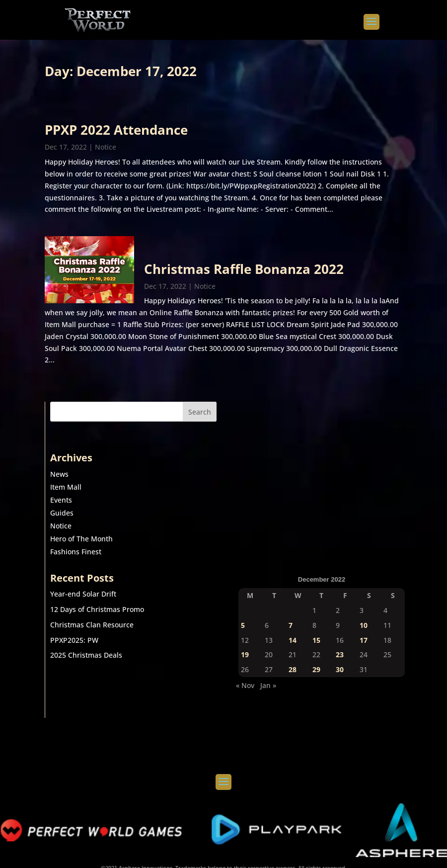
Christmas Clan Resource (92, 625)
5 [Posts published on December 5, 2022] (243, 625)
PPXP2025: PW (74, 640)
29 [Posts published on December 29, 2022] (316, 669)
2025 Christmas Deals (86, 655)
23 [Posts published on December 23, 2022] (340, 654)
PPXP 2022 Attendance (116, 130)
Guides (62, 513)
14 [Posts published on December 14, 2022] (293, 640)
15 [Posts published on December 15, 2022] (316, 640)
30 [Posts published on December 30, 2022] (340, 669)
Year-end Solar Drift (83, 594)
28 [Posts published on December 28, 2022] (293, 669)
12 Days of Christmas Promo (97, 609)
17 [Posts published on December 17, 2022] (364, 640)
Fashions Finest (76, 552)
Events (61, 500)
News (59, 474)
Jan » (268, 685)
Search (200, 412)
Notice (106, 147)
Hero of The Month (81, 539)
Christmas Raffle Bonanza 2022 (244, 269)
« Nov (245, 685)
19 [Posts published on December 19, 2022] (245, 654)
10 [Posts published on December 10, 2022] (364, 625)
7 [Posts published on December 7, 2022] (291, 625)
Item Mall (66, 487)
